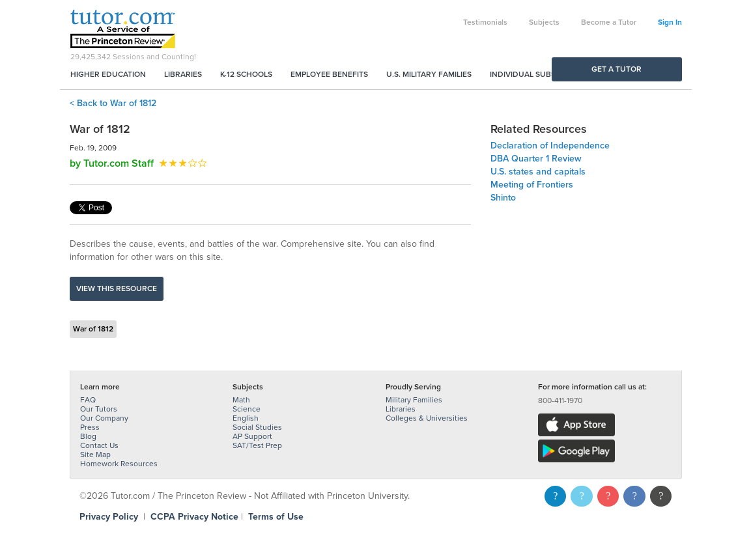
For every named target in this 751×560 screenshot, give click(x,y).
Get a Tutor (616, 69)
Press (90, 427)
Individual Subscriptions (543, 74)
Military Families (414, 400)
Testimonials (485, 22)
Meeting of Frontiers (532, 185)
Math (241, 400)
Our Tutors (99, 409)
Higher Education (108, 74)
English (246, 418)
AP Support (252, 436)
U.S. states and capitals (538, 172)
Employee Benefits (329, 74)
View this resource (117, 288)
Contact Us (99, 445)
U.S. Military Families (429, 74)
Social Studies (257, 427)
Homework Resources (119, 464)
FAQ (88, 400)
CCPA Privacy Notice (194, 517)
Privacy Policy (109, 517)
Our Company (104, 418)
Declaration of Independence (550, 146)
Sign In (670, 22)
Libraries (183, 74)
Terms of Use (276, 517)
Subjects (544, 22)
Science (247, 409)
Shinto (503, 198)
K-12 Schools (246, 74)
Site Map (95, 455)
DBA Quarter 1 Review (536, 159)
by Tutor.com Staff (112, 163)
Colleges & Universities (427, 418)
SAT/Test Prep (257, 445)
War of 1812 (93, 329)
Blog (88, 436)
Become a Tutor (609, 22)
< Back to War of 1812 (113, 103)
